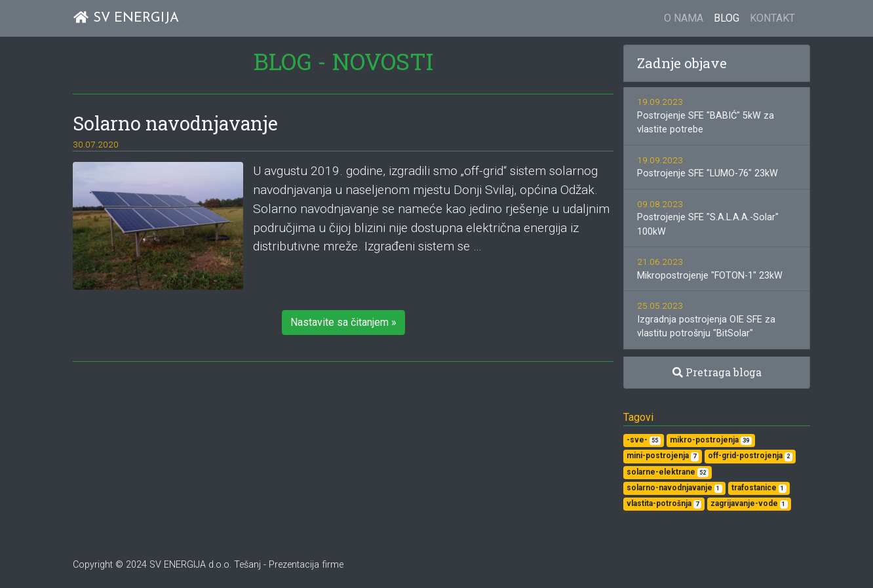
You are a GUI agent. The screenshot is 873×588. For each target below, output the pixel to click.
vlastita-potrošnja (664, 504)
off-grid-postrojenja (750, 456)
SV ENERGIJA (126, 18)
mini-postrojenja (663, 456)
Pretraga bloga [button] (717, 372)
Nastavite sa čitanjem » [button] (343, 322)
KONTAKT (772, 18)
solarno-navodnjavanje (674, 488)
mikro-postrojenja (711, 440)
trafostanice (759, 488)
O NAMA (684, 18)
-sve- (644, 440)
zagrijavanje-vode (749, 504)
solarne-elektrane (668, 472)
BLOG (727, 18)
